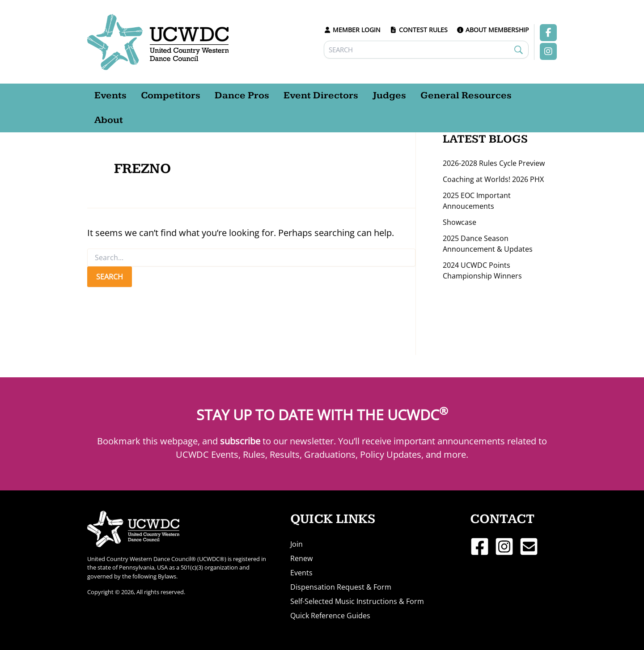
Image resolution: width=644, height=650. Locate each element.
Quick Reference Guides (330, 616)
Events (301, 573)
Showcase (460, 222)
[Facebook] (480, 547)
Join (297, 544)
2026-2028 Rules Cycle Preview (494, 163)
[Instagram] (504, 547)
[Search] (426, 50)
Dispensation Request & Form (341, 587)
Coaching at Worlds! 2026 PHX (493, 179)
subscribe (240, 441)
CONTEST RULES (419, 30)
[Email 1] (529, 547)
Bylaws (167, 576)
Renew (301, 558)
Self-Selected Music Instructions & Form (357, 601)
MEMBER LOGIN (352, 30)
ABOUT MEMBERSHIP (493, 30)
